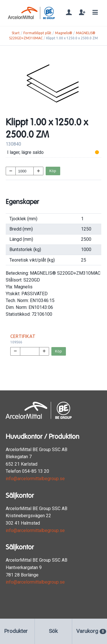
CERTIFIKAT (23, 336)
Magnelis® (64, 33)
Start (16, 33)
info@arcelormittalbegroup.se (35, 479)
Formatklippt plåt (37, 33)
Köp (53, 171)
